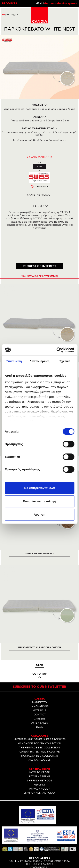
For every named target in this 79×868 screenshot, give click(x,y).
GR (9, 15)
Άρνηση (39, 514)
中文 (14, 15)
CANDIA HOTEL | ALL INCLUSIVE (40, 727)
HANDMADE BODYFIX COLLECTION (39, 719)
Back (39, 640)
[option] (39, 302)
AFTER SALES (39, 698)
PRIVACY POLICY (40, 764)
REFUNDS (40, 760)
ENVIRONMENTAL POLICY (40, 768)
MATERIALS (39, 686)
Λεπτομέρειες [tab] (39, 361)
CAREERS (40, 694)
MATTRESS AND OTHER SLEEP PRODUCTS (40, 715)
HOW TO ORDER (40, 748)
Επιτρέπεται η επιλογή (40, 501)
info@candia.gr (39, 842)
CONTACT (40, 690)
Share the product (39, 195)
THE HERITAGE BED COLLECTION (39, 723)
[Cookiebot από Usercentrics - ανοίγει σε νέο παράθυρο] (57, 350)
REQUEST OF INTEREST (39, 241)
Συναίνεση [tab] (14, 361)
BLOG (39, 702)
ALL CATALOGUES (39, 735)
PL (18, 15)
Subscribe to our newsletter (39, 662)
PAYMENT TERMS (40, 752)
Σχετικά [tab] (65, 361)
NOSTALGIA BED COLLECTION (40, 731)
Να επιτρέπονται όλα (39, 488)
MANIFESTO (39, 677)
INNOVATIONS (40, 682)
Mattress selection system (60, 4)
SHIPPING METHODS (39, 756)
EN (4, 15)
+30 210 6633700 (43, 839)
